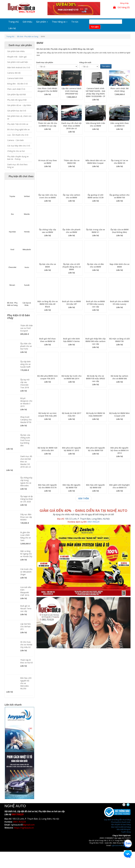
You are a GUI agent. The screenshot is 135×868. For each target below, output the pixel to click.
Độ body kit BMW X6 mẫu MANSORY (96, 414)
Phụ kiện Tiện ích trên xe (18, 124)
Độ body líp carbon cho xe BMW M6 (119, 377)
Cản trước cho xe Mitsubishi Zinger (26, 572)
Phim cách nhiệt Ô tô (16, 89)
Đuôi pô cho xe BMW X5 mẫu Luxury (119, 303)
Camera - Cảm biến (15, 140)
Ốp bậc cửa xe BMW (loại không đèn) (120, 231)
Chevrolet (12, 267)
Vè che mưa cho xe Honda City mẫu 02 (26, 645)
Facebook (126, 805)
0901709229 (93, 522)
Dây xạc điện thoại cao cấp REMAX (26, 517)
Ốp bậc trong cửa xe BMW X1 (95, 231)
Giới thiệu (27, 22)
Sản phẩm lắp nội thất (17, 94)
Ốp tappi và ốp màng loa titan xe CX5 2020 (26, 499)
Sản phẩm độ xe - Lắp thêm (19, 105)
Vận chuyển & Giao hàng (121, 824)
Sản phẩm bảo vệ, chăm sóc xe (19, 117)
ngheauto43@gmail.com (121, 845)
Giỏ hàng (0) (121, 7)
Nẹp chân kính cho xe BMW (120, 265)
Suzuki (27, 285)
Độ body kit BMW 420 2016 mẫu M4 (47, 449)
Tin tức (75, 22)
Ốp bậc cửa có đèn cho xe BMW (95, 265)
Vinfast (27, 196)
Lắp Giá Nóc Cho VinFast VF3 (26, 627)
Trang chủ (14, 22)
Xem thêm (84, 499)
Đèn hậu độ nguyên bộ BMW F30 (72, 486)
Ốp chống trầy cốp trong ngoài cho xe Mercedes (26, 482)
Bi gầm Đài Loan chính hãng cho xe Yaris (26, 536)
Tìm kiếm (106, 66)
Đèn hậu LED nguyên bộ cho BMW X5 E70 (47, 486)
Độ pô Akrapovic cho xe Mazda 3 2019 (26, 402)
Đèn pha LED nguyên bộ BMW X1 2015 (72, 449)
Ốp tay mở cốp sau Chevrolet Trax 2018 (25, 384)
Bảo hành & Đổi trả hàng (121, 827)
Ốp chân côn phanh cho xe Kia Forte (26, 346)
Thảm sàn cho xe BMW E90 (72, 162)
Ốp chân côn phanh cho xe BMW (71, 231)
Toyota (12, 196)
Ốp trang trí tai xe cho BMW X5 (120, 162)
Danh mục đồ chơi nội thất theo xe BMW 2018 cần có (71, 126)
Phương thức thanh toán (121, 822)
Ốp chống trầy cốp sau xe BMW (48, 231)
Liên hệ (12, 28)
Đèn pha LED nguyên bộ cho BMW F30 (96, 449)
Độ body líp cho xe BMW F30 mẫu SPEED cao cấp (96, 379)
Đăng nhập (124, 3)
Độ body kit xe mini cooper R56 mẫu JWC (48, 414)
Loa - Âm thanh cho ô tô (18, 135)
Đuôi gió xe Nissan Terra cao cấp (26, 608)
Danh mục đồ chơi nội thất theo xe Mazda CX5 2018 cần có (26, 462)
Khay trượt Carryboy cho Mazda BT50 (26, 420)
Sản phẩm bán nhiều (16, 51)
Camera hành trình (15, 78)
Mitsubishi (27, 249)
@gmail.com (29, 825)
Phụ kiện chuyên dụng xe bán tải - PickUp (18, 158)
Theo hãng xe (60, 22)
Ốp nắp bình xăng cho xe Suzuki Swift (25, 364)
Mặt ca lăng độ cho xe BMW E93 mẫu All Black (48, 304)
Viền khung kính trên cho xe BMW (95, 124)
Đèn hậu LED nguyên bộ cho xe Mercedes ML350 (26, 683)
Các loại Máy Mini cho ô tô (19, 146)
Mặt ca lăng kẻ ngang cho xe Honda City (26, 554)
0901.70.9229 (20, 822)
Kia (12, 214)
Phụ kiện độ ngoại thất (17, 100)
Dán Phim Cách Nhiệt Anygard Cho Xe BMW (47, 90)
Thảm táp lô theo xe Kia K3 (26, 661)
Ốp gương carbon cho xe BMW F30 (119, 196)
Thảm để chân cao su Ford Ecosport (26, 328)
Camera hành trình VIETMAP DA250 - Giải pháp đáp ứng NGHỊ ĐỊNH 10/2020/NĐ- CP (95, 92)
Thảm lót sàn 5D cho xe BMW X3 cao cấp (48, 124)
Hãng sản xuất (85, 62)
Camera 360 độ (14, 73)
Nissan (12, 285)
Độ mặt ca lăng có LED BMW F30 (120, 340)
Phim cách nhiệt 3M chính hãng (120, 90)
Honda (27, 232)
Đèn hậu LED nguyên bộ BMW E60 (95, 486)
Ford (12, 249)
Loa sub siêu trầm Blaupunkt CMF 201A (26, 591)
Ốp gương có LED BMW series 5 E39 (96, 196)
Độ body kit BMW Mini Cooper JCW (119, 414)
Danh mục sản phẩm (45, 62)
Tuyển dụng (126, 832)
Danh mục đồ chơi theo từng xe (17, 166)
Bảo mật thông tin (124, 829)
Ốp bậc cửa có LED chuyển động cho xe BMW (72, 267)
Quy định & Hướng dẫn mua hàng (117, 820)
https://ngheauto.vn (24, 828)
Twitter (130, 805)
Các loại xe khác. (27, 304)
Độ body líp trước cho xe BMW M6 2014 (72, 377)
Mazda (27, 214)
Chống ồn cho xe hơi (16, 151)
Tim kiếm (95, 27)
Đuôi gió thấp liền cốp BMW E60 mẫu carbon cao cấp (96, 341)
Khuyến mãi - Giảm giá (17, 57)
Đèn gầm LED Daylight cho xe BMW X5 (120, 486)
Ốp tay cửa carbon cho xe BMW (72, 196)
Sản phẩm (42, 22)
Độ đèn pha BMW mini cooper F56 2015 (47, 377)
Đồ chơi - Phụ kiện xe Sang (28, 36)
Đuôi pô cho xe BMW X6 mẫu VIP (71, 303)
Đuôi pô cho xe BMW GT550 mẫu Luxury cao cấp (95, 304)
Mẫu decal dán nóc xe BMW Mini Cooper (96, 162)
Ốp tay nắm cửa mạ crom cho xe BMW (48, 196)
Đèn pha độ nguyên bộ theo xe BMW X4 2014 (119, 450)
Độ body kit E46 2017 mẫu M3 (72, 414)
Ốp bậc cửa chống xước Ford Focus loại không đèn (25, 440)
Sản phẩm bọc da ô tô (17, 111)
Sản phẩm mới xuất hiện (18, 62)
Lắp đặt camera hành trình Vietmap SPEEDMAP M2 (72, 91)
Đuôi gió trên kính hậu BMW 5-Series (71, 340)
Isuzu (27, 267)
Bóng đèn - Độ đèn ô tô (17, 84)
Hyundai (12, 232)
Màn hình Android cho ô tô (19, 67)
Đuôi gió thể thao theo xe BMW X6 (47, 340)
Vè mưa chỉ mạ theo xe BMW (48, 162)
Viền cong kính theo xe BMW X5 (120, 124)
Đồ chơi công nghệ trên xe (18, 129)
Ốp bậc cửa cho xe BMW (48, 265)
